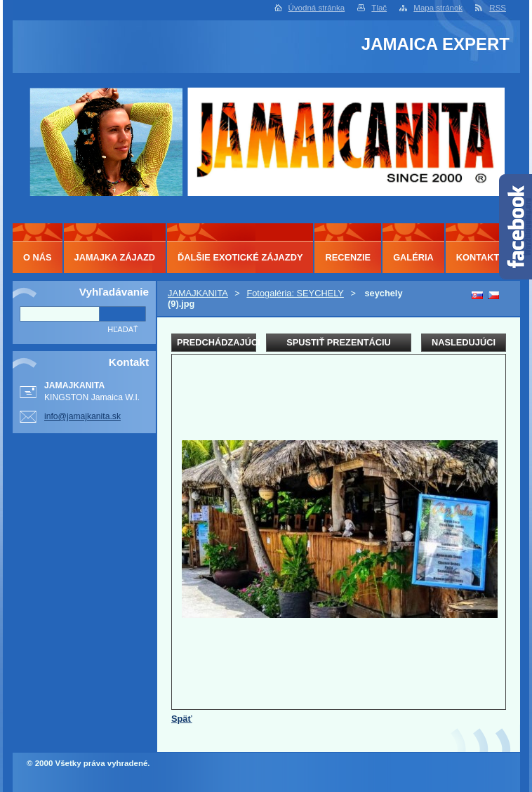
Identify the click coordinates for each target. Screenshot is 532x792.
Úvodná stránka (317, 8)
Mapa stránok (438, 8)
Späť (182, 719)
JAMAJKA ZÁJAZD (115, 257)
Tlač (379, 8)
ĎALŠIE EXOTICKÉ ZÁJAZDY (240, 257)
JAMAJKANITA (198, 293)
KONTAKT (478, 257)
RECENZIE (348, 257)
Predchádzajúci (217, 342)
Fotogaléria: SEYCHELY (295, 293)
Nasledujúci (464, 342)
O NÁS (38, 257)
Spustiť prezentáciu (339, 342)
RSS (498, 8)
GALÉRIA (413, 257)
